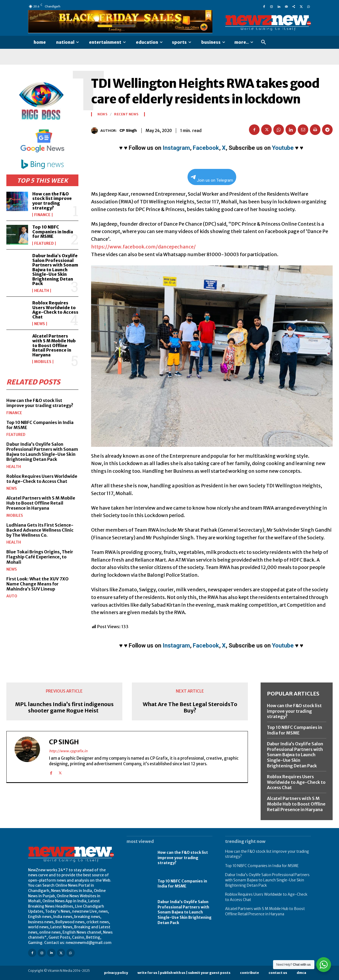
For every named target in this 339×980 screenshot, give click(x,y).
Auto (12, 596)
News (40, 324)
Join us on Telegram (212, 179)
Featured (44, 243)
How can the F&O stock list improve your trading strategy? (52, 201)
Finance (42, 215)
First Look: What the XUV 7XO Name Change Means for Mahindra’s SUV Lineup (37, 584)
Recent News (126, 114)
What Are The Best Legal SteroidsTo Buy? (190, 707)
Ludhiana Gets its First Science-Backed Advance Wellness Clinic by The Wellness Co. (40, 530)
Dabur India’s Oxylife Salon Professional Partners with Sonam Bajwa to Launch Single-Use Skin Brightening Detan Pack (55, 270)
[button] (264, 42)
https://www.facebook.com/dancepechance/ (143, 247)
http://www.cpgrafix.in (68, 751)
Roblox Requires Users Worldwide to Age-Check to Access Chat (55, 310)
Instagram (176, 148)
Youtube (283, 148)
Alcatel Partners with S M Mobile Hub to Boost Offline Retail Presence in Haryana (54, 345)
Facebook (206, 148)
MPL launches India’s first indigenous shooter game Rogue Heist (64, 707)
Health (42, 291)
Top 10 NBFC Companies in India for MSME (53, 232)
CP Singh (128, 130)
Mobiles (43, 362)
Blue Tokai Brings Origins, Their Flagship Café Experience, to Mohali (40, 557)
